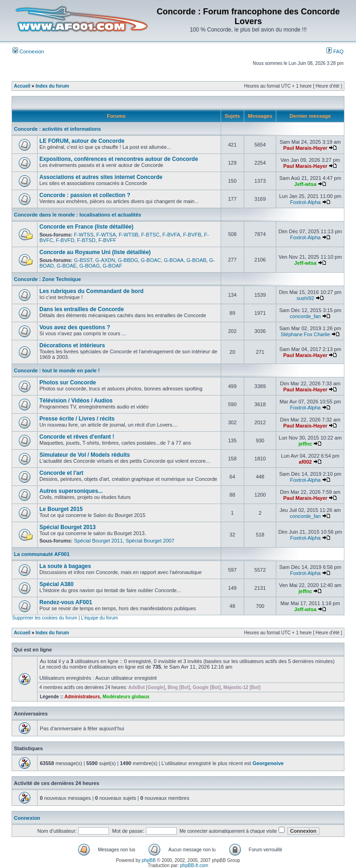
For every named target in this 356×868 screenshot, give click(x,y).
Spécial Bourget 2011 (99, 541)
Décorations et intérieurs (72, 345)
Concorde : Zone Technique (48, 279)
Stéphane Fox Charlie (305, 334)
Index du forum (52, 86)
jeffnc (305, 444)
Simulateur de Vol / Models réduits (85, 455)
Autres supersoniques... (71, 491)
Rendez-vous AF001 (66, 602)
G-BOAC (151, 260)
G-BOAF (112, 266)
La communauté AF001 (42, 554)
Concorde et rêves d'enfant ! (77, 437)
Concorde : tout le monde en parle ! (57, 370)
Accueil (22, 86)
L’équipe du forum (100, 618)
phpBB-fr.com (194, 865)
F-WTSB (128, 235)
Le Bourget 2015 (61, 509)
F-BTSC (150, 235)
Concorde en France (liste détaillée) (86, 227)
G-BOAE (67, 266)
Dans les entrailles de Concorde (82, 309)
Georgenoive (268, 763)
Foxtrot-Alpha (305, 202)
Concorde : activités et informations (57, 129)
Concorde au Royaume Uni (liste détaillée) (95, 252)
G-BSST (83, 260)
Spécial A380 (57, 584)
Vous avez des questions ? (75, 327)
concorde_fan (305, 316)
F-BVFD (65, 240)
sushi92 (305, 298)
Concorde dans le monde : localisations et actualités (77, 215)
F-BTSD (86, 240)
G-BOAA (174, 260)
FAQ (335, 51)
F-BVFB (192, 235)
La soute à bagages (65, 566)
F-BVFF (107, 240)
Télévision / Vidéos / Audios (76, 401)
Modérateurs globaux (126, 697)
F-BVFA (171, 235)
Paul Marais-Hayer (305, 148)
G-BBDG (128, 260)
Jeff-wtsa (305, 184)
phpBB (149, 860)
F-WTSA (106, 235)
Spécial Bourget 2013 (67, 527)
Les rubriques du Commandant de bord (92, 291)
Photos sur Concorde (68, 383)
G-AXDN (105, 260)
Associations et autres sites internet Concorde (101, 177)
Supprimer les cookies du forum (45, 618)
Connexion (28, 51)
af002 (305, 462)
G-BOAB (196, 260)
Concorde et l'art (61, 473)
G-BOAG (89, 266)
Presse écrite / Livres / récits (77, 419)
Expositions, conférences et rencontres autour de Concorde (119, 159)
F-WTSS (84, 235)
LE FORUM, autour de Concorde (82, 141)
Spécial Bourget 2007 (150, 541)
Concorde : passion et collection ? (85, 195)
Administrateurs (82, 697)
